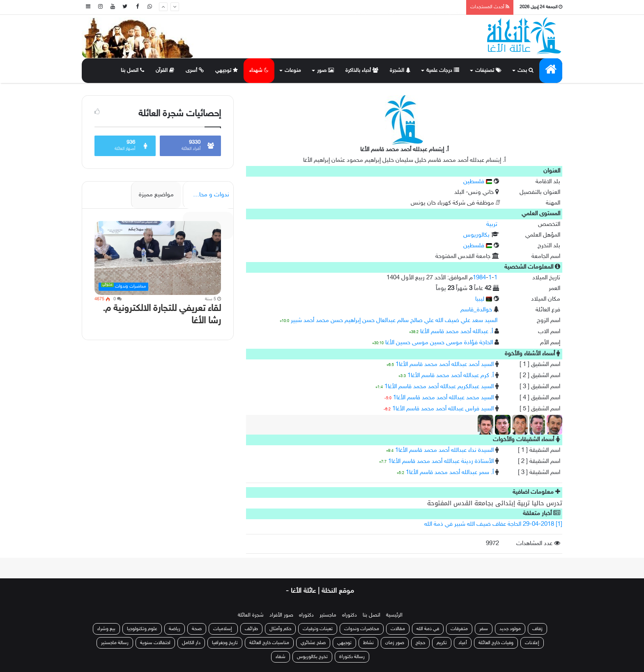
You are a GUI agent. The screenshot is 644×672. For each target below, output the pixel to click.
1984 (479, 278)
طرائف (251, 629)
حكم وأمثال (280, 629)
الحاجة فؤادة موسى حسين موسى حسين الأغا (439, 343)
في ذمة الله (428, 629)
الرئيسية (394, 615)
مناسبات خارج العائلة (269, 643)
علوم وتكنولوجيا (142, 629)
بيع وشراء (106, 629)
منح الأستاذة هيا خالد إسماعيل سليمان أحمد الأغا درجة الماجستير (374, 7)
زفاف (537, 629)
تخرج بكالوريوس (312, 657)
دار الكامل (191, 643)
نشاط (368, 643)
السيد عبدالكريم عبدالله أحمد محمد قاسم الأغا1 (439, 387)
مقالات (398, 629)
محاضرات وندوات (362, 629)
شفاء (281, 657)
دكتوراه (350, 615)
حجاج (420, 643)
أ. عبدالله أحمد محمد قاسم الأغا (457, 332)
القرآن (165, 71)
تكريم (442, 643)
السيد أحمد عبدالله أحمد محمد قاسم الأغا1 (445, 365)
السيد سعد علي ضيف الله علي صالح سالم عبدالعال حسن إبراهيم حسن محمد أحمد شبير (394, 321)
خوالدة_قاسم (476, 310)
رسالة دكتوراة (352, 657)
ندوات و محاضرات (207, 195)
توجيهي (227, 71)
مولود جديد (510, 629)
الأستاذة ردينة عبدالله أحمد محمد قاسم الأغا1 (441, 461)
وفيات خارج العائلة (496, 643)
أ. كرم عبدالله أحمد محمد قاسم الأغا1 (451, 376)
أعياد (463, 643)
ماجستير (328, 615)
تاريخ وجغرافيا (225, 643)
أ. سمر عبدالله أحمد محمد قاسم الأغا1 (450, 473)
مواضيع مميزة (156, 195)
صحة (197, 629)
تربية (492, 224)
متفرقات (459, 629)
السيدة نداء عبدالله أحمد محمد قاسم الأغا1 (444, 450)
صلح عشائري (313, 643)
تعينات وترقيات (318, 629)
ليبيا (484, 299)
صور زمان (395, 643)
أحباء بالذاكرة (362, 71)
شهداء (259, 71)
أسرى (195, 71)
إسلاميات (223, 629)
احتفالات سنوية (155, 643)
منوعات (293, 71)
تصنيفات (488, 71)
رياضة (175, 629)
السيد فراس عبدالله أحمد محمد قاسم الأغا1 (443, 409)
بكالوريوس (476, 235)
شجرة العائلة (251, 615)
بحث (526, 71)
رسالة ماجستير (115, 643)
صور (325, 71)
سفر (484, 629)
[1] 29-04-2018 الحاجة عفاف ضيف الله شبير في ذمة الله (493, 524)
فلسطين (478, 182)
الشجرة (400, 71)
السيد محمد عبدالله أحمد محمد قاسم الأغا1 (443, 398)
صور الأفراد (281, 615)
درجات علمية (443, 71)
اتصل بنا (132, 71)
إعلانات (532, 643)
